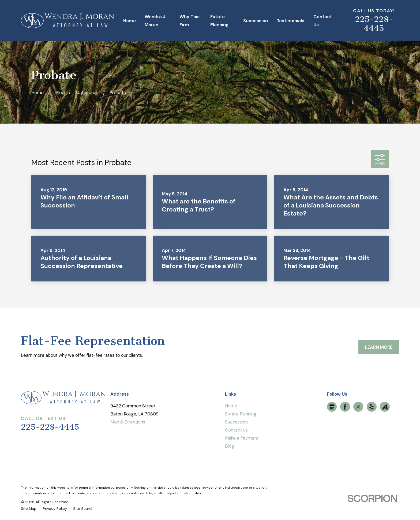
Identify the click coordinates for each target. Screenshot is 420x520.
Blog (229, 446)
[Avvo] (385, 407)
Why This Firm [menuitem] (190, 21)
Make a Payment (242, 438)
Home (231, 406)
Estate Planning (241, 414)
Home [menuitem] (130, 21)
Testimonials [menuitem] (290, 21)
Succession (236, 422)
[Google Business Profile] (332, 407)
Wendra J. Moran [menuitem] (155, 21)
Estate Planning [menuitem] (219, 21)
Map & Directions (128, 422)
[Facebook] (345, 407)
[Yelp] (372, 407)
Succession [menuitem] (256, 21)
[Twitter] (358, 407)
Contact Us (236, 430)
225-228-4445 (374, 24)
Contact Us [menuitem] (323, 21)
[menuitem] (29, 509)
